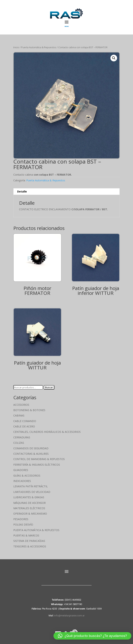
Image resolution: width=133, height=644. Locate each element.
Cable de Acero (24, 426)
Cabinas (19, 415)
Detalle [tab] (22, 191)
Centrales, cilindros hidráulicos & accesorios (47, 432)
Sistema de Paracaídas (29, 541)
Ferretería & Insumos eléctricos (37, 465)
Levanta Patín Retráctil (31, 486)
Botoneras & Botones (29, 410)
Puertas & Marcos (26, 535)
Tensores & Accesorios (30, 546)
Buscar (49, 387)
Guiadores (21, 470)
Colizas (19, 443)
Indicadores (22, 481)
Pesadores (21, 519)
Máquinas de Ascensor (30, 503)
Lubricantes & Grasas (29, 497)
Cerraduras (22, 437)
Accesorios (21, 405)
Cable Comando (25, 421)
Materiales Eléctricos (29, 508)
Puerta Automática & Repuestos (39, 47)
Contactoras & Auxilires (31, 454)
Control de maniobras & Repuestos (39, 459)
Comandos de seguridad (31, 448)
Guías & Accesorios (27, 476)
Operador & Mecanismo (30, 514)
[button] (114, 58)
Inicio (16, 47)
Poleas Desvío (23, 524)
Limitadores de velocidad (32, 492)
